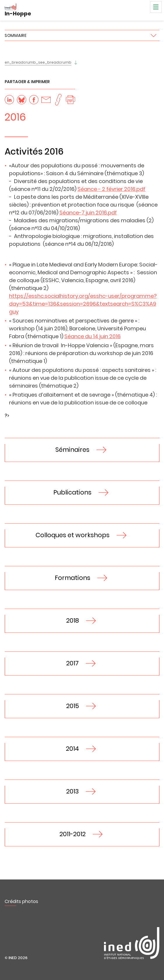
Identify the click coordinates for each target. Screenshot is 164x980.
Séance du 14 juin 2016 (92, 336)
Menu (156, 7)
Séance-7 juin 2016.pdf (88, 213)
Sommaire (16, 35)
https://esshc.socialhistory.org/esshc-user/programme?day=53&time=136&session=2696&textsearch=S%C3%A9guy (83, 304)
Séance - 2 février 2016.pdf (111, 189)
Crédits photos (21, 901)
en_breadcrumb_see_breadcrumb (38, 62)
